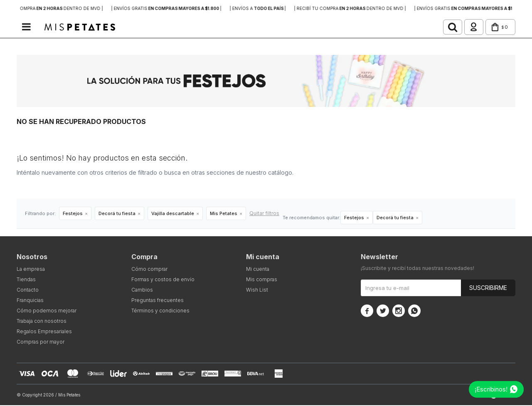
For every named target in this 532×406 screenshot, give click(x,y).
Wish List (257, 291)
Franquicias (30, 301)
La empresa (31, 270)
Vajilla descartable (173, 214)
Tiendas (26, 280)
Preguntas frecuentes (158, 301)
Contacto (28, 291)
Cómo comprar (149, 270)
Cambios (142, 291)
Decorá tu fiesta (117, 214)
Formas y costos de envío (163, 280)
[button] (442, 27)
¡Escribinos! (491, 389)
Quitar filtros (264, 214)
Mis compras (262, 280)
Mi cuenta (258, 270)
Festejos (73, 214)
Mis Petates (224, 214)
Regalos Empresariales (44, 332)
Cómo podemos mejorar (47, 311)
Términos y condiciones (160, 311)
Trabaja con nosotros (42, 322)
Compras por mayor (41, 343)
